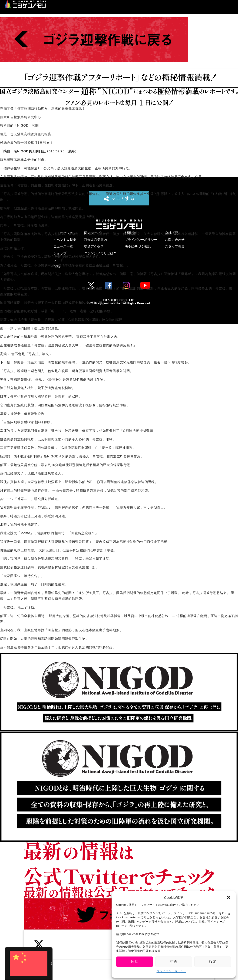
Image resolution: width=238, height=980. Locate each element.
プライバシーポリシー (171, 971)
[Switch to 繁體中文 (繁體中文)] (29, 963)
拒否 (174, 962)
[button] (229, 897)
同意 (135, 962)
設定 (213, 962)
